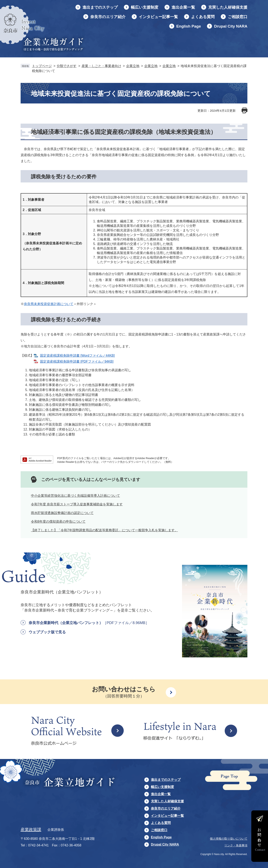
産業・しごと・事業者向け (101, 66)
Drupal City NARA (231, 26)
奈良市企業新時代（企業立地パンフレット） (89, 623)
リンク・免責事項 (236, 845)
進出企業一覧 (183, 7)
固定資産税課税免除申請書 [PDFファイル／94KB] (77, 361)
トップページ (42, 66)
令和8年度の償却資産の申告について (58, 522)
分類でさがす (67, 66)
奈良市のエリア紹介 (108, 17)
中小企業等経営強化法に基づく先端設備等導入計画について (75, 496)
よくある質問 (203, 17)
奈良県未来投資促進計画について (49, 304)
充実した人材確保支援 (228, 7)
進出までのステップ (100, 7)
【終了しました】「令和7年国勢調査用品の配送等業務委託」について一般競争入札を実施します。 (104, 530)
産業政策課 (31, 830)
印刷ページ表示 (244, 110)
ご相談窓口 (238, 17)
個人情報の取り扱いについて (229, 839)
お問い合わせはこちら (124, 692)
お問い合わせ (260, 838)
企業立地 (133, 66)
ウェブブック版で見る (47, 632)
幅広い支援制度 (145, 7)
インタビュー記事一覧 (158, 17)
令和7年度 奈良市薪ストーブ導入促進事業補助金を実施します (77, 504)
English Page (189, 26)
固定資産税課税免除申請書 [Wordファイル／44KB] (77, 356)
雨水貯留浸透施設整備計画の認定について (62, 513)
